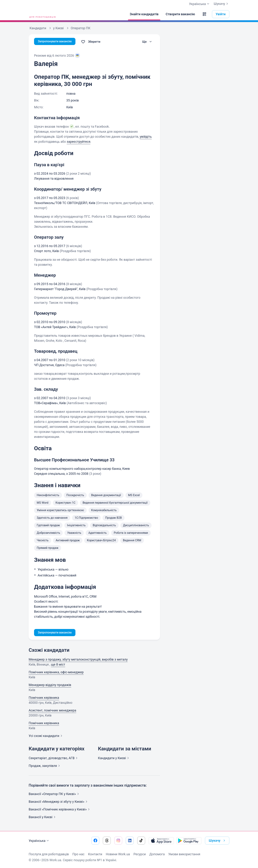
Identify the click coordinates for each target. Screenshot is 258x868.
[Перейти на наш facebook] (95, 841)
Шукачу (222, 4)
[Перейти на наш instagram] (118, 841)
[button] (204, 14)
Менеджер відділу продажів (50, 686)
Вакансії (43, 818)
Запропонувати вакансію (57, 42)
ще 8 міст (58, 665)
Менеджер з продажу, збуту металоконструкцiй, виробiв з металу (78, 660)
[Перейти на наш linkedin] (130, 841)
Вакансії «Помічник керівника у (60, 810)
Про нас (78, 854)
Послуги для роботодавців (49, 854)
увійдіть (146, 137)
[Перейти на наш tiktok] (141, 841)
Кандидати (114, 759)
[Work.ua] (42, 14)
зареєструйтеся (78, 142)
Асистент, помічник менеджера (52, 711)
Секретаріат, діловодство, (54, 759)
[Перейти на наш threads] (107, 841)
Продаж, (45, 766)
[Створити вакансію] (180, 14)
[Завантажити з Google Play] (189, 841)
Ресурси (140, 854)
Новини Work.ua (118, 854)
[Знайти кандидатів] (144, 14)
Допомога (157, 854)
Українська (39, 841)
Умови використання (184, 854)
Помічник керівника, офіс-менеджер (56, 673)
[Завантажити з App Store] (161, 841)
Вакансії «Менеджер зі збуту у (59, 802)
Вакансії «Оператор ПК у (54, 795)
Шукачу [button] (218, 841)
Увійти (221, 14)
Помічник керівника (44, 698)
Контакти (95, 854)
